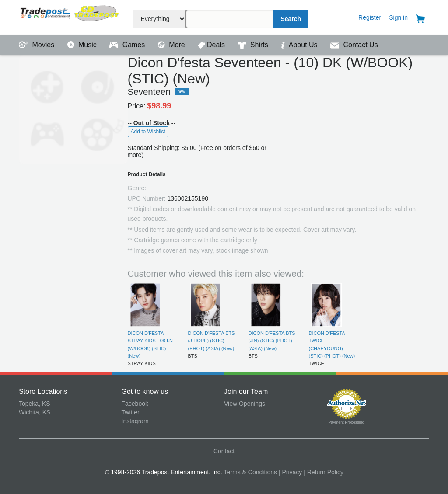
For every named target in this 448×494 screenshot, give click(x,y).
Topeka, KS (35, 404)
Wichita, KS (35, 412)
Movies (38, 45)
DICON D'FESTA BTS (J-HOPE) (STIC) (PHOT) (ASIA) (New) (212, 341)
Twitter (131, 412)
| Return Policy (324, 472)
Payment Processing (346, 422)
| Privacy (290, 472)
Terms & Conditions (250, 472)
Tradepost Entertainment (70, 16)
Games (128, 45)
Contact (224, 451)
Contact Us (354, 45)
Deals (212, 45)
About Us (300, 45)
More (172, 45)
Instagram (135, 421)
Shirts (254, 45)
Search (291, 19)
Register (370, 17)
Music (83, 45)
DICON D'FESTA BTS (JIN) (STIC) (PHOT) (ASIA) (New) (272, 341)
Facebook (135, 404)
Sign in (398, 17)
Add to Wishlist (148, 132)
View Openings (245, 404)
